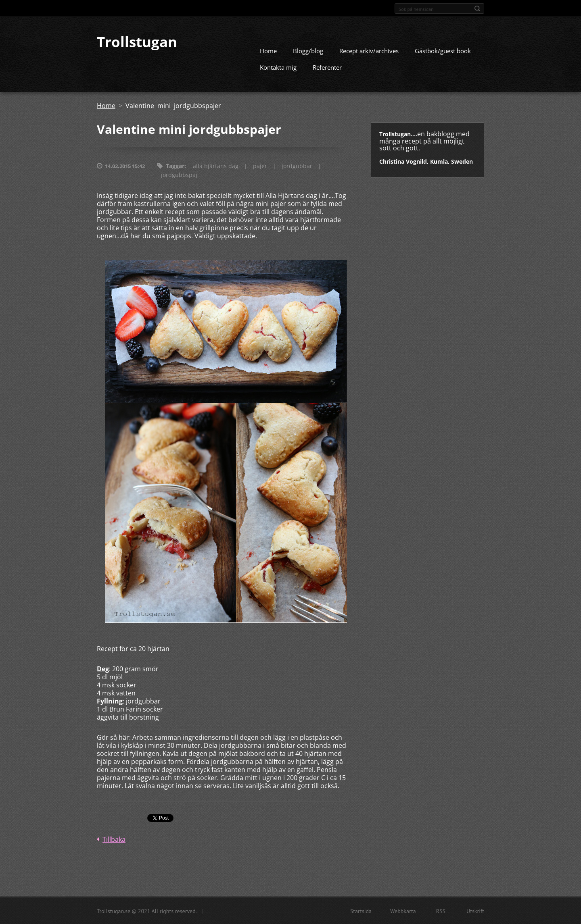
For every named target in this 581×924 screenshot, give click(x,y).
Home (268, 50)
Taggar (175, 165)
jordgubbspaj (179, 174)
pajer (260, 165)
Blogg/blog (308, 50)
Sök (477, 8)
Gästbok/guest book (443, 50)
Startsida (361, 911)
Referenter (327, 67)
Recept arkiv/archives (369, 50)
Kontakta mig (278, 67)
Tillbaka (114, 839)
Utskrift (475, 911)
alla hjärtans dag (216, 165)
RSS (441, 911)
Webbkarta (403, 911)
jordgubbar (297, 165)
